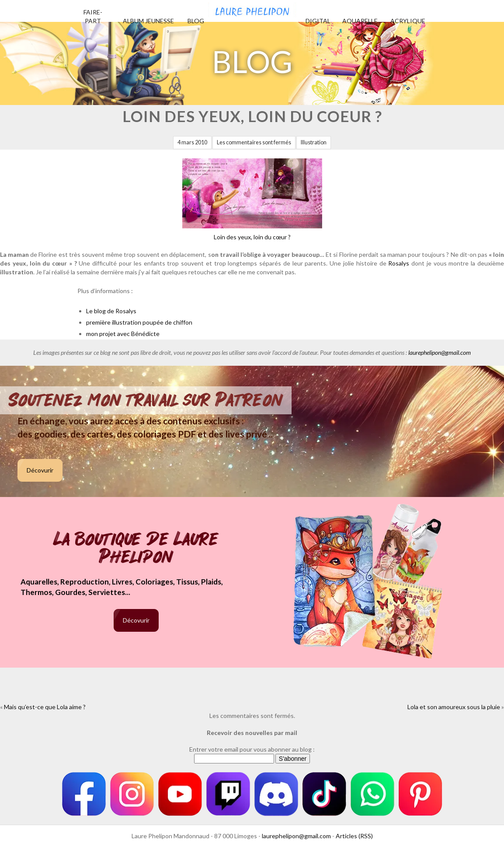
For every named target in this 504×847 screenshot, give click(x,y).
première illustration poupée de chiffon (139, 322)
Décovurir (40, 470)
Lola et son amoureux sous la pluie (454, 707)
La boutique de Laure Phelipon (136, 549)
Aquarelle (360, 21)
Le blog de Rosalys (111, 311)
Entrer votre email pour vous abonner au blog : (252, 749)
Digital (318, 21)
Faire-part (93, 16)
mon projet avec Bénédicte (123, 334)
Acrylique (408, 21)
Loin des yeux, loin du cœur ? (252, 199)
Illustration (314, 142)
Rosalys (399, 263)
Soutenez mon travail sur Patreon (146, 400)
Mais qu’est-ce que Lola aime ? (45, 707)
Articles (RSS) (354, 836)
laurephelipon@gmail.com (440, 352)
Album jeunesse (148, 21)
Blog (196, 21)
